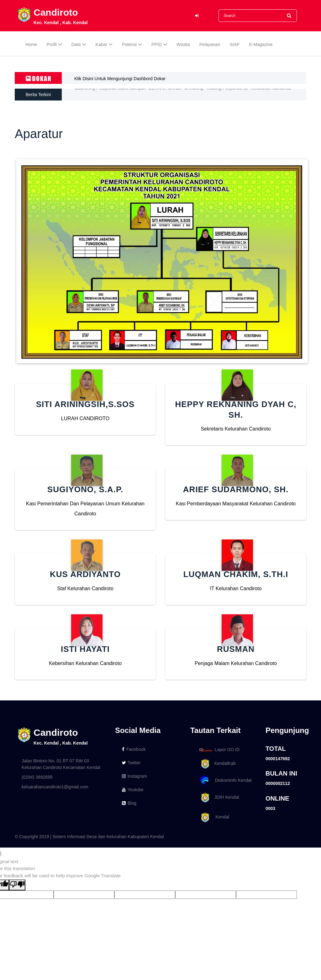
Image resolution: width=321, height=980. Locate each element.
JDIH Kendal (218, 798)
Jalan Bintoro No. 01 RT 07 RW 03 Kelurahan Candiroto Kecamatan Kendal (61, 764)
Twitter (131, 763)
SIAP (234, 44)
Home (31, 44)
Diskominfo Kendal (225, 781)
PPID (157, 44)
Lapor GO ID (219, 750)
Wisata (183, 44)
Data (76, 44)
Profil (52, 44)
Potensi (129, 44)
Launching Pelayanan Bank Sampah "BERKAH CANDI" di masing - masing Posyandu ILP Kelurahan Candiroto (183, 95)
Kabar (101, 44)
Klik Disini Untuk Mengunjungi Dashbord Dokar (120, 79)
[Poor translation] (17, 885)
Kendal (213, 817)
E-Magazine (261, 44)
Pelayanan (210, 44)
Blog (129, 803)
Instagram (134, 776)
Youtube (133, 790)
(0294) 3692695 (37, 777)
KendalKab (216, 764)
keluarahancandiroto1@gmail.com (55, 787)
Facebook (134, 749)
